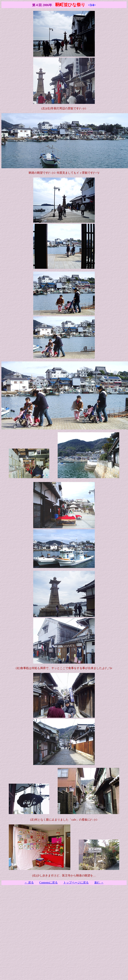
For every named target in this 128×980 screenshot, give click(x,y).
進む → (99, 883)
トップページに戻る (76, 883)
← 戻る (29, 883)
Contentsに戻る (49, 883)
